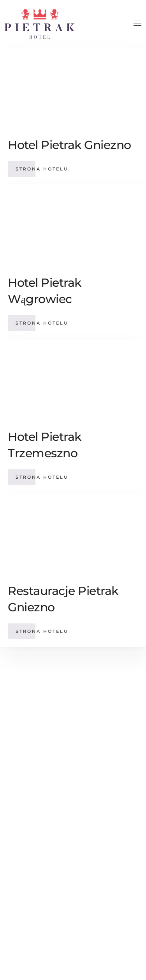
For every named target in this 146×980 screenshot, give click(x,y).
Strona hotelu (42, 169)
